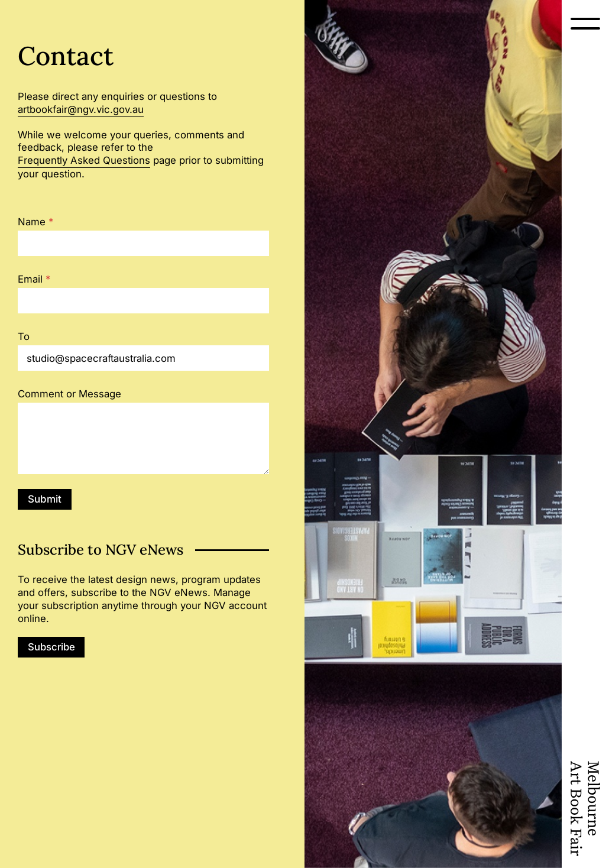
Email (34, 279)
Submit (45, 499)
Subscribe (51, 647)
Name (35, 222)
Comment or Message (69, 394)
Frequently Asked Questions (84, 160)
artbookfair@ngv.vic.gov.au (81, 109)
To (24, 337)
